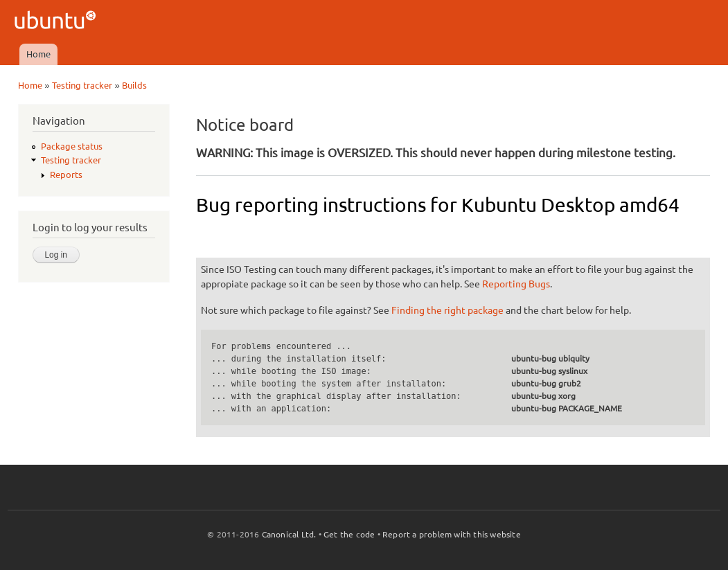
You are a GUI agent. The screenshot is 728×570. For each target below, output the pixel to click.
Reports (66, 175)
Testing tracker (82, 85)
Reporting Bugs (516, 284)
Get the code (349, 534)
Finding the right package (447, 310)
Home (38, 54)
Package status (72, 146)
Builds (134, 85)
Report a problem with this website (452, 534)
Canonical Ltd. (289, 534)
